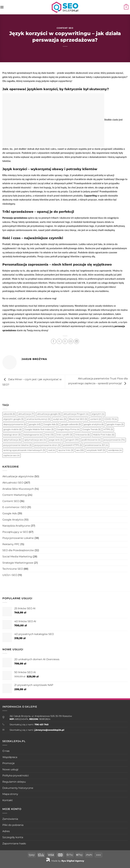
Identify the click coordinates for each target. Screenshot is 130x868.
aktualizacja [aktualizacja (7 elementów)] (26, 414)
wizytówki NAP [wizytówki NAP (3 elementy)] (96, 450)
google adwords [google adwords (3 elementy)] (71, 424)
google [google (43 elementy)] (35, 424)
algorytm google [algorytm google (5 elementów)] (13, 419)
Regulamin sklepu (14, 782)
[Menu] (2, 7)
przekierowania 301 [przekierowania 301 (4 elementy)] (97, 445)
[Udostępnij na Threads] (65, 341)
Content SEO (65, 28)
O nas (6, 751)
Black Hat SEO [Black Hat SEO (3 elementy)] (78, 419)
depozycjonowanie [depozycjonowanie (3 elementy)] (15, 424)
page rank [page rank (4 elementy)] (56, 440)
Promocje (9, 763)
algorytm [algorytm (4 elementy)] (98, 414)
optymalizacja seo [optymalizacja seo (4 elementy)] (35, 440)
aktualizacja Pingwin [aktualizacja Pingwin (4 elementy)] (76, 414)
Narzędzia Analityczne (16, 526)
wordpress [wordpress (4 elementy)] (115, 450)
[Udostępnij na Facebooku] (54, 341)
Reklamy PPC (11, 544)
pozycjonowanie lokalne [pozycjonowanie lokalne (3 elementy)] (17, 445)
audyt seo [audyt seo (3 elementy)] (60, 419)
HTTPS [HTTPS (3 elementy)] (108, 429)
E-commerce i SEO (14, 507)
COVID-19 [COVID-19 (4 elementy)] (111, 419)
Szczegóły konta (13, 837)
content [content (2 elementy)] (96, 419)
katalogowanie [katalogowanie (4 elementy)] (33, 435)
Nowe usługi (10, 769)
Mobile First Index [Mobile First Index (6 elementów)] (104, 435)
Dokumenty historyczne (18, 788)
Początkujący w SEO (15, 532)
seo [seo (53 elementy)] (80, 450)
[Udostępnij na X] (59, 341)
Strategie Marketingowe (18, 563)
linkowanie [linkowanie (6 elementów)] (83, 435)
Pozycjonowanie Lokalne (18, 538)
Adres (6, 831)
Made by (65, 861)
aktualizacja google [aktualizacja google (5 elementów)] (49, 414)
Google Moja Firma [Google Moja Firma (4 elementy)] (68, 429)
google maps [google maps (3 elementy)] (115, 424)
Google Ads (10, 513)
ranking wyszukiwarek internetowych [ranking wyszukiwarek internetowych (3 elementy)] (24, 450)
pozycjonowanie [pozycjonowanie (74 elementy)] (114, 440)
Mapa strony (10, 794)
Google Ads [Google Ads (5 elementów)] (51, 424)
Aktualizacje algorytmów (18, 476)
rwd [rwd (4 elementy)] (52, 450)
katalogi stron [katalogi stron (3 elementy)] (12, 435)
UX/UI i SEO (10, 575)
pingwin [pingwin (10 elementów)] (72, 440)
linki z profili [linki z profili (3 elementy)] (64, 435)
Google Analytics (13, 520)
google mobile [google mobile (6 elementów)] (12, 429)
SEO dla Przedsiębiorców (18, 550)
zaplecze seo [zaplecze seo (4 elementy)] (12, 455)
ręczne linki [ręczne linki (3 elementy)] (66, 450)
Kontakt (8, 800)
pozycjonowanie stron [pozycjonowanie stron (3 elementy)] (47, 445)
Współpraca (10, 757)
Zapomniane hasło (14, 843)
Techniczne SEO (13, 569)
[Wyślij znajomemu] (71, 341)
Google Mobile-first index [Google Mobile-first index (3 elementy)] (39, 429)
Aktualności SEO (13, 483)
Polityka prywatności (16, 776)
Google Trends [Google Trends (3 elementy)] (91, 429)
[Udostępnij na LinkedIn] (76, 341)
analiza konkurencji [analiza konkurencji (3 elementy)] (38, 419)
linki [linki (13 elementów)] (49, 435)
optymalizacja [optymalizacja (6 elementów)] (12, 440)
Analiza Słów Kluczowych (18, 489)
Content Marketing (15, 495)
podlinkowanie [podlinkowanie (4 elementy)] (91, 440)
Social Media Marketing (17, 557)
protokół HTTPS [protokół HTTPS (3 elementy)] (73, 445)
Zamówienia (10, 819)
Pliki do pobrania (13, 825)
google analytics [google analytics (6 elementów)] (94, 424)
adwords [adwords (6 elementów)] (9, 414)
